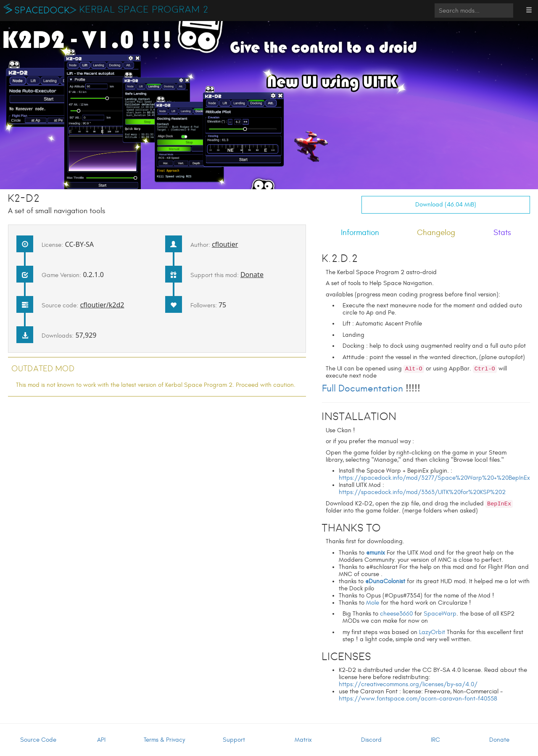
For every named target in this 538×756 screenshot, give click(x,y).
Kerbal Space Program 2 (144, 10)
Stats (502, 233)
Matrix (303, 740)
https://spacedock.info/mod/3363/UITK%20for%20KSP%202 (422, 492)
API (101, 740)
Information (360, 233)
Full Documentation (363, 389)
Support (234, 740)
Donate (252, 275)
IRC (435, 740)
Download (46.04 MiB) (446, 205)
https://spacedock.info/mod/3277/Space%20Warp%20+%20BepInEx (434, 478)
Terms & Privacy (164, 740)
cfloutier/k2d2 (102, 305)
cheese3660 (396, 614)
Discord (371, 740)
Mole (373, 603)
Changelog (436, 233)
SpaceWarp (440, 614)
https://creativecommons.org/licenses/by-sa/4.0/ (408, 684)
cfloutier (225, 244)
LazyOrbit (432, 632)
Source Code (38, 740)
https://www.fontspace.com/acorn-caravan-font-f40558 (418, 699)
